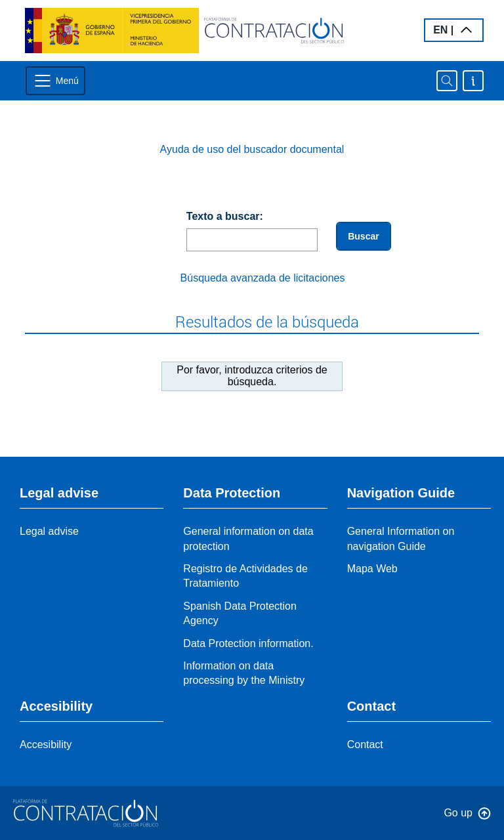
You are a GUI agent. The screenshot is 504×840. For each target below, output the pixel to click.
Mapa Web (372, 569)
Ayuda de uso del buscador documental (252, 149)
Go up (458, 813)
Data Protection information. (248, 643)
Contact (365, 745)
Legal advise (49, 531)
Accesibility (46, 745)
